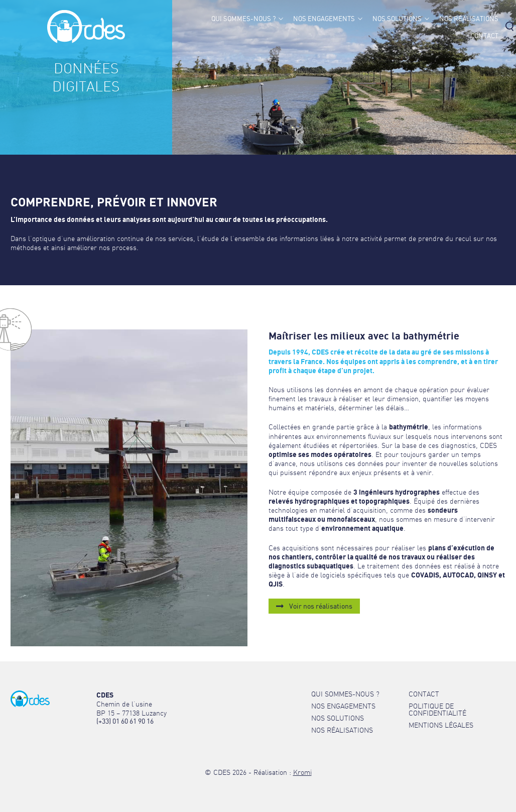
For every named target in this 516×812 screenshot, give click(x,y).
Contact (484, 36)
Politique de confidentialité (437, 710)
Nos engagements (324, 19)
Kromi (302, 772)
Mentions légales (441, 725)
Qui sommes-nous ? (243, 19)
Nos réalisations (469, 19)
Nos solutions (397, 19)
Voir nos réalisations (321, 606)
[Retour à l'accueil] (86, 40)
